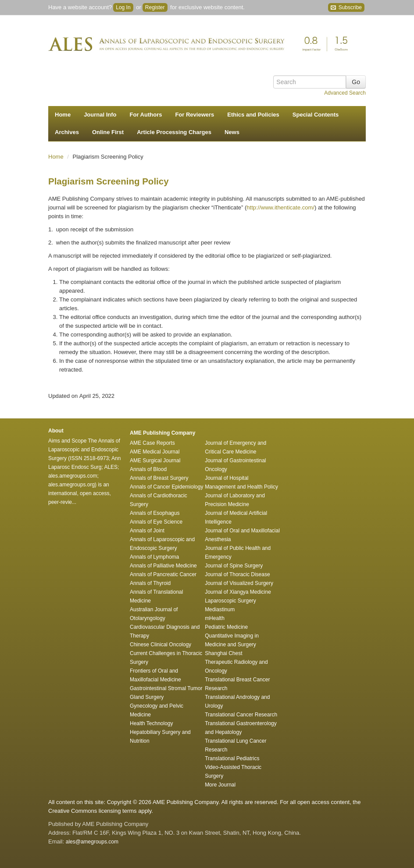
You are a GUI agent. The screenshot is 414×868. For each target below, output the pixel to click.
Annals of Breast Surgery (159, 478)
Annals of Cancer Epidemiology (166, 487)
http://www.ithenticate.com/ (280, 207)
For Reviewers (195, 115)
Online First (108, 132)
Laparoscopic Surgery (230, 601)
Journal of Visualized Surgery (239, 583)
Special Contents (316, 115)
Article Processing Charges (174, 132)
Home (63, 115)
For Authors (146, 115)
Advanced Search (345, 93)
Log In (123, 7)
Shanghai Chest (223, 653)
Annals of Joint (147, 531)
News (232, 132)
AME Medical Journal (155, 452)
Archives (67, 132)
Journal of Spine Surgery (234, 566)
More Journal (220, 785)
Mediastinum (220, 609)
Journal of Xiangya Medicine (238, 592)
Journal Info (100, 115)
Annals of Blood (148, 469)
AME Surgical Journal (155, 461)
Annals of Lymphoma (154, 557)
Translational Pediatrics (232, 758)
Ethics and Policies (253, 115)
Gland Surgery (147, 697)
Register (155, 7)
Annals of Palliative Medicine (163, 566)
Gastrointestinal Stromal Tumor (166, 688)
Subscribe (346, 8)
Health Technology (152, 723)
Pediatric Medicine (226, 627)
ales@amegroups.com (92, 842)
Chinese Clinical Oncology (161, 645)
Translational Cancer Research (241, 715)
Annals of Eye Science (156, 522)
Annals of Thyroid (150, 583)
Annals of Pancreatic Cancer (163, 574)
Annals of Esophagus (155, 513)
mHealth (215, 618)
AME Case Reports (152, 443)
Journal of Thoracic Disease (237, 574)
